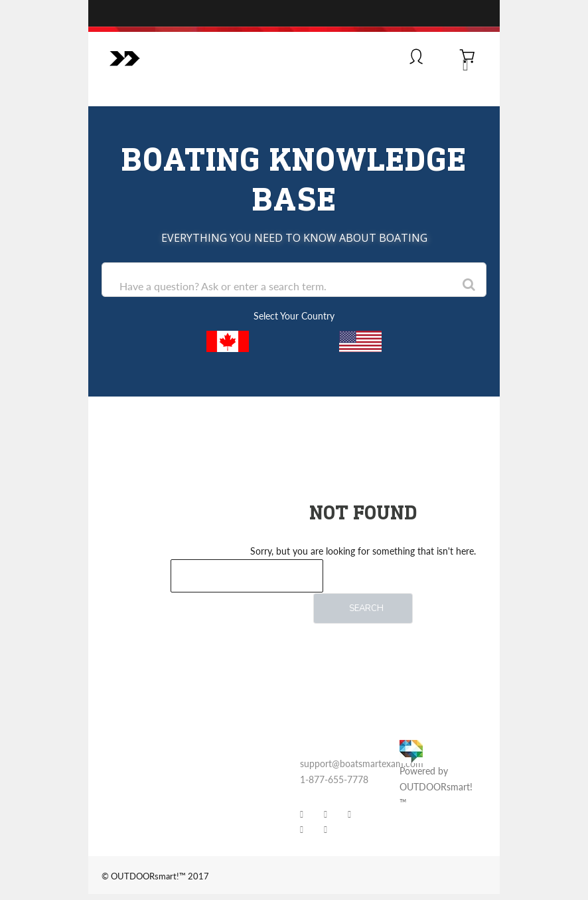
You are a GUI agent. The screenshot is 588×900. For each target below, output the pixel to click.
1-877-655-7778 (334, 779)
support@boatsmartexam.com (362, 764)
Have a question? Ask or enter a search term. (223, 286)
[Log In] (416, 58)
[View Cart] (468, 58)
